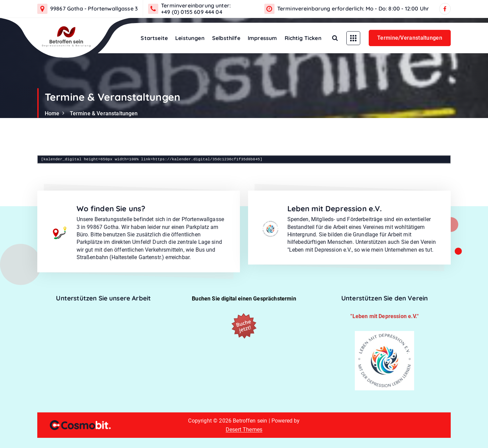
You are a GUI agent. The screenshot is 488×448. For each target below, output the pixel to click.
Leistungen (190, 38)
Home (52, 113)
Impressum (262, 38)
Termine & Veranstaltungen (104, 113)
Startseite (154, 38)
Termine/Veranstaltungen (410, 38)
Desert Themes (244, 430)
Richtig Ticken (303, 38)
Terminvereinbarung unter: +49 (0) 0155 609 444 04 (196, 9)
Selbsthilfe (226, 38)
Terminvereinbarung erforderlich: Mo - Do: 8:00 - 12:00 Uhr (353, 9)
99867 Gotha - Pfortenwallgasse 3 (94, 9)
